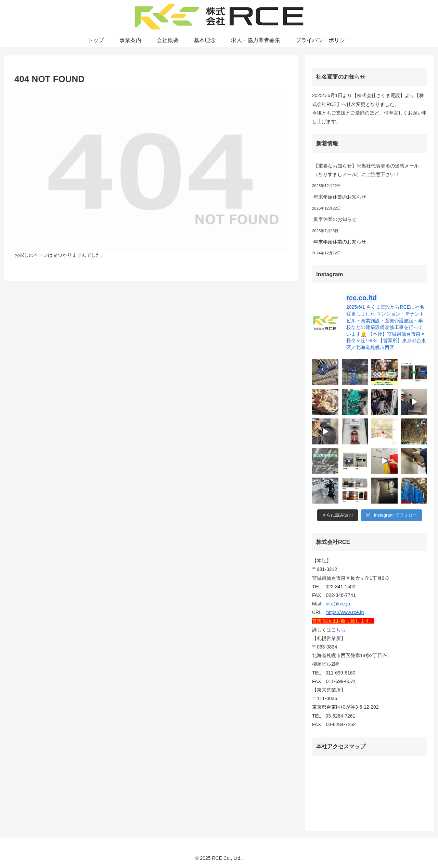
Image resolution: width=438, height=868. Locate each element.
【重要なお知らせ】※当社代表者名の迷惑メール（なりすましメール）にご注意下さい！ (366, 170)
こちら (338, 630)
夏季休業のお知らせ (335, 219)
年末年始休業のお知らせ (340, 197)
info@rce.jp (338, 604)
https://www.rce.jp (345, 612)
